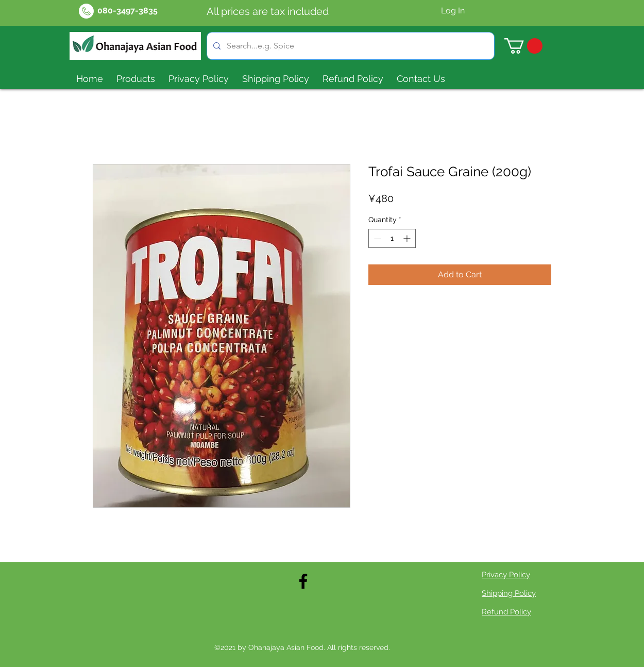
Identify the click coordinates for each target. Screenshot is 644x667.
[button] (523, 46)
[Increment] (408, 238)
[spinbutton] (392, 238)
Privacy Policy (506, 575)
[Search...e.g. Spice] (350, 46)
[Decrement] (376, 238)
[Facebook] (303, 581)
